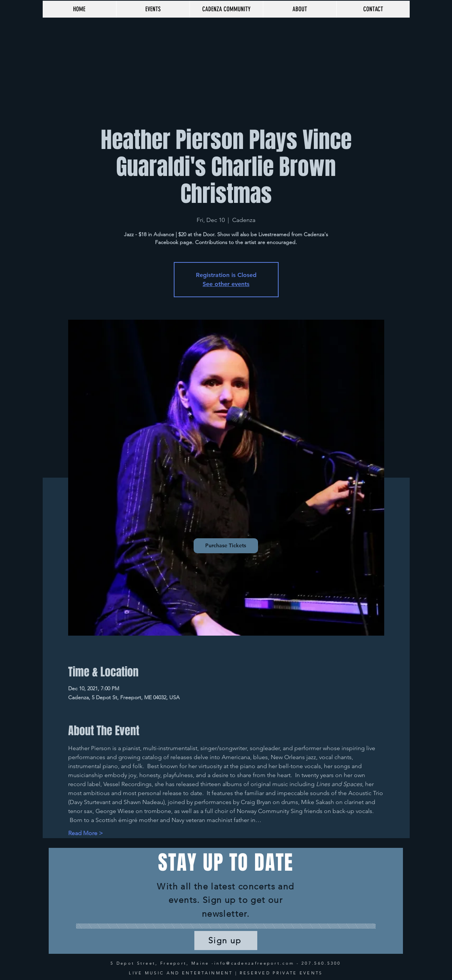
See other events (226, 284)
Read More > (86, 833)
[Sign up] (226, 941)
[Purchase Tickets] (226, 546)
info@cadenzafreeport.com (254, 963)
